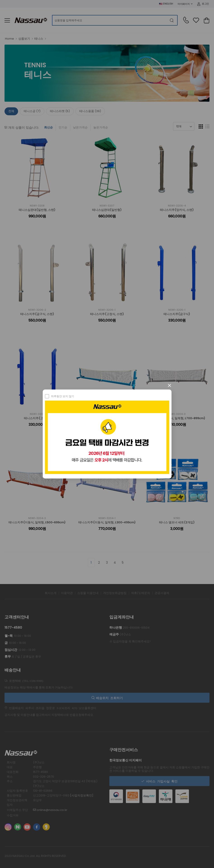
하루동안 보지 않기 (63, 396)
